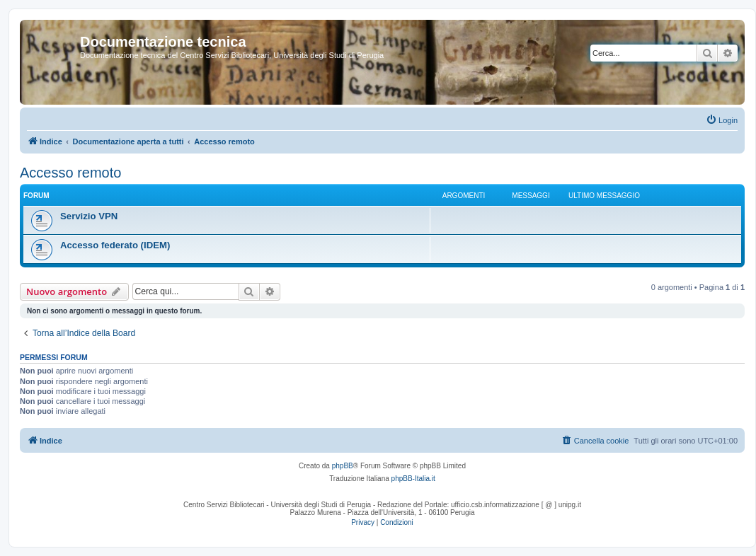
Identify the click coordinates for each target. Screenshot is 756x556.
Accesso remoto (70, 173)
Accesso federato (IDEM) (115, 245)
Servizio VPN (89, 216)
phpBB (343, 466)
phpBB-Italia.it (413, 479)
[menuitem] (722, 120)
